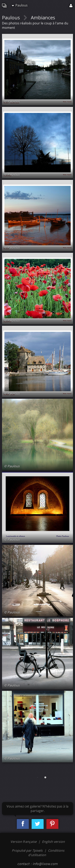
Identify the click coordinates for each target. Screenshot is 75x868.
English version (53, 842)
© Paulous (12, 101)
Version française (24, 842)
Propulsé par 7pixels (27, 850)
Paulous (20, 5)
